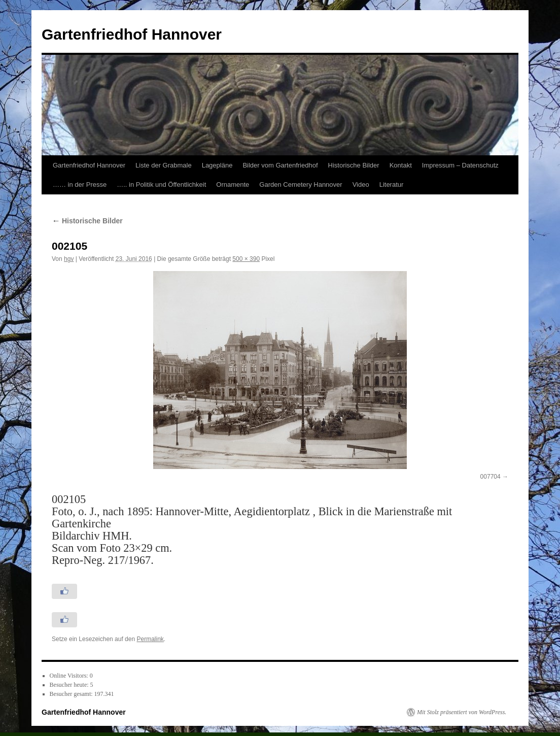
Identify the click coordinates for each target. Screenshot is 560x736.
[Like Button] (64, 591)
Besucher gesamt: (72, 694)
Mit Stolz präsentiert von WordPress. (462, 712)
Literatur (392, 185)
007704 (491, 477)
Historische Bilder (354, 165)
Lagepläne (217, 165)
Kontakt (401, 165)
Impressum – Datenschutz (460, 165)
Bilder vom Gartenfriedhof (280, 165)
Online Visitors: (70, 676)
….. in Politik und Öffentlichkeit (161, 185)
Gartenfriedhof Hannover (132, 34)
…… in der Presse (80, 185)
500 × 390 (246, 259)
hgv (69, 259)
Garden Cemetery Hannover (301, 185)
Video (361, 185)
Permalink (150, 639)
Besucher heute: (70, 685)
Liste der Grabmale (164, 165)
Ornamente (233, 185)
